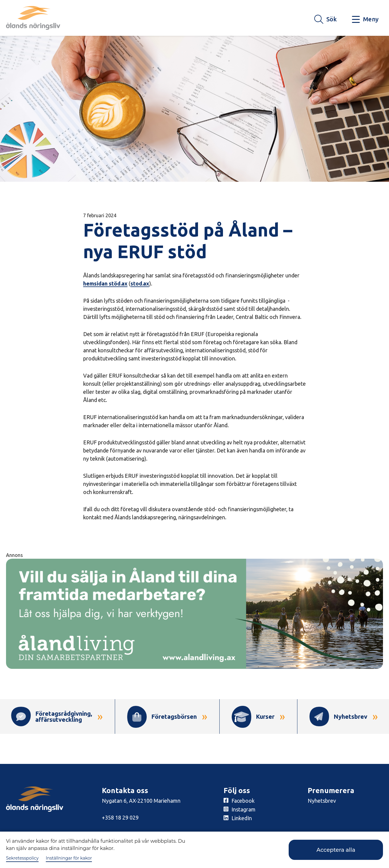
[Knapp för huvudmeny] (365, 20)
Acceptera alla (336, 850)
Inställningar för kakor (69, 858)
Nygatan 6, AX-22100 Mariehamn (141, 801)
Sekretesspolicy (22, 858)
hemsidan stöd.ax (105, 283)
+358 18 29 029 (120, 817)
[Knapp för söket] (326, 20)
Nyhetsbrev (322, 801)
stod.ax (140, 283)
